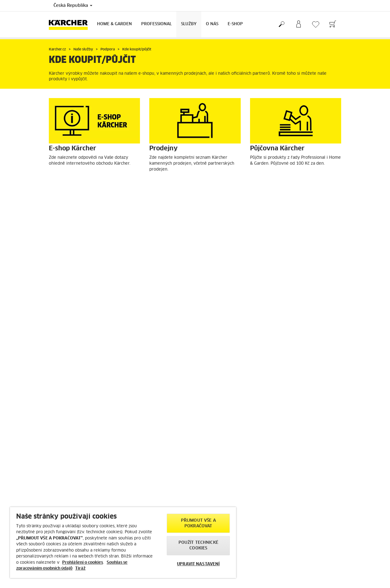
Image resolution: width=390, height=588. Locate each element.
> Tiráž (281, 534)
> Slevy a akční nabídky (71, 402)
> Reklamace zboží (66, 440)
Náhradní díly (172, 281)
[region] (123, 543)
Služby (189, 24)
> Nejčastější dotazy (143, 507)
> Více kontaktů (289, 567)
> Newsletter (136, 501)
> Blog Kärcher (138, 496)
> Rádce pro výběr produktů (74, 408)
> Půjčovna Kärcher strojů (223, 496)
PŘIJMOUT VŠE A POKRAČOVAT (198, 523)
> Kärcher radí (137, 491)
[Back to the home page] (71, 24)
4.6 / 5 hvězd (288, 417)
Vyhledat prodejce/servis (85, 281)
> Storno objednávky (68, 435)
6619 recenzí (288, 422)
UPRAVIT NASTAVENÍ (198, 564)
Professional (156, 24)
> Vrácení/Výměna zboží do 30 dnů (81, 413)
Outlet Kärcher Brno (80, 361)
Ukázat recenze (290, 427)
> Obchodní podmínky (69, 418)
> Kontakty (59, 450)
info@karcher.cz (304, 553)
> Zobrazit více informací (298, 462)
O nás (212, 24)
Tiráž (80, 569)
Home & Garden (114, 24)
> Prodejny (210, 491)
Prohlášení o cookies (83, 563)
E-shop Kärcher (73, 186)
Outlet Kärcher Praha (283, 281)
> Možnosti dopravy (67, 424)
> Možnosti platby (65, 429)
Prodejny (167, 186)
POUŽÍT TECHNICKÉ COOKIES (198, 546)
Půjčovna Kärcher (278, 186)
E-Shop (235, 24)
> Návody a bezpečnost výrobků (79, 445)
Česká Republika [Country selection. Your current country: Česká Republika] (73, 6)
